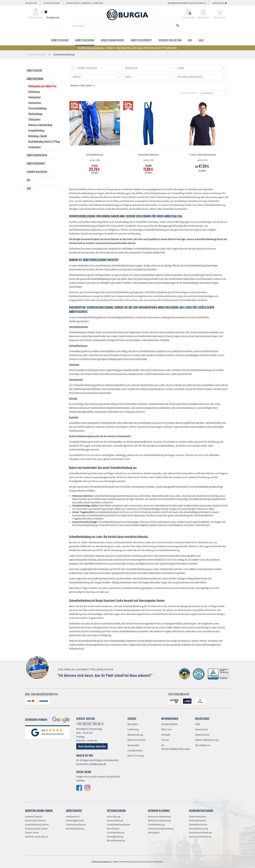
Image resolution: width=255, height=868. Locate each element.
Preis (128, 77)
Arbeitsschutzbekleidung (161, 829)
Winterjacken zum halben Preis (42, 86)
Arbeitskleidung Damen (37, 825)
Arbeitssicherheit (36, 164)
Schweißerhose (95, 155)
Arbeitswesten (35, 103)
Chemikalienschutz (199, 829)
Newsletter (134, 745)
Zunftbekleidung (116, 832)
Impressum (202, 729)
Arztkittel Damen (34, 817)
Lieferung (133, 729)
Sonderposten (34, 147)
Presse (165, 740)
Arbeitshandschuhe (37, 155)
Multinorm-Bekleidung (159, 817)
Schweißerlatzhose (148, 155)
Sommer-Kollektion (37, 172)
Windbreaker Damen (35, 820)
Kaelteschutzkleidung (200, 837)
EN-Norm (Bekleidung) (190, 77)
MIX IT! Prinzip (136, 756)
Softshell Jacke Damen (37, 837)
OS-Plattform (203, 745)
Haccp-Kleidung (115, 820)
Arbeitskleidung (35, 79)
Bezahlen (133, 724)
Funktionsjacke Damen (37, 829)
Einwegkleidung (115, 837)
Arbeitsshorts (73, 817)
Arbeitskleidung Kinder (119, 825)
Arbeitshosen (34, 92)
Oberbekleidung (35, 114)
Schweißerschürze (198, 825)
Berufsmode (113, 829)
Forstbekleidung (156, 825)
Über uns (166, 729)
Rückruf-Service (137, 740)
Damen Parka (32, 832)
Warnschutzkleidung (37, 108)
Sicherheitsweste (198, 820)
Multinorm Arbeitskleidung (40, 125)
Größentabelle (170, 724)
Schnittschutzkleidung (200, 832)
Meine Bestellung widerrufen (92, 746)
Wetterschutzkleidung (159, 820)
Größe (77, 77)
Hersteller (131, 68)
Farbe (181, 68)
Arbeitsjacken (34, 97)
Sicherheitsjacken (198, 817)
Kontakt (166, 735)
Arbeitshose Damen (76, 825)
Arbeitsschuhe (34, 71)
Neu (29, 180)
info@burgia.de (97, 764)
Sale (29, 188)
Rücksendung (135, 735)
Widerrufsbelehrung (207, 740)
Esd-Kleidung (114, 817)
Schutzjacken (34, 119)
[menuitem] (186, 12)
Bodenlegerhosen (75, 820)
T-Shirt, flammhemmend (202, 155)
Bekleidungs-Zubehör (38, 136)
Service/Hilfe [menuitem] (220, 3)
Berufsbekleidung (75, 829)
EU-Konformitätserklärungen (176, 747)
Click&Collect (135, 750)
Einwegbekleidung (36, 130)
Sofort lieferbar (87, 68)
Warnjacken (154, 832)
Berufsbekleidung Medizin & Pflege (44, 142)
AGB (198, 724)
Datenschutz (202, 735)
